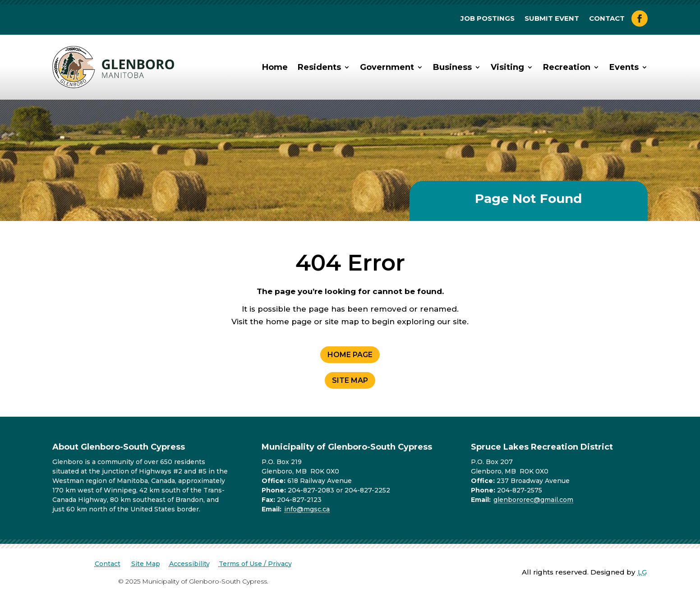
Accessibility (189, 564)
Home (275, 67)
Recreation (567, 67)
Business (452, 67)
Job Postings (488, 19)
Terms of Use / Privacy (255, 564)
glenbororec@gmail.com (533, 500)
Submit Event (552, 19)
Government (387, 67)
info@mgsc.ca (307, 509)
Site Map (350, 380)
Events (624, 67)
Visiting (507, 67)
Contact (607, 19)
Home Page (350, 355)
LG (642, 572)
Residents (319, 67)
